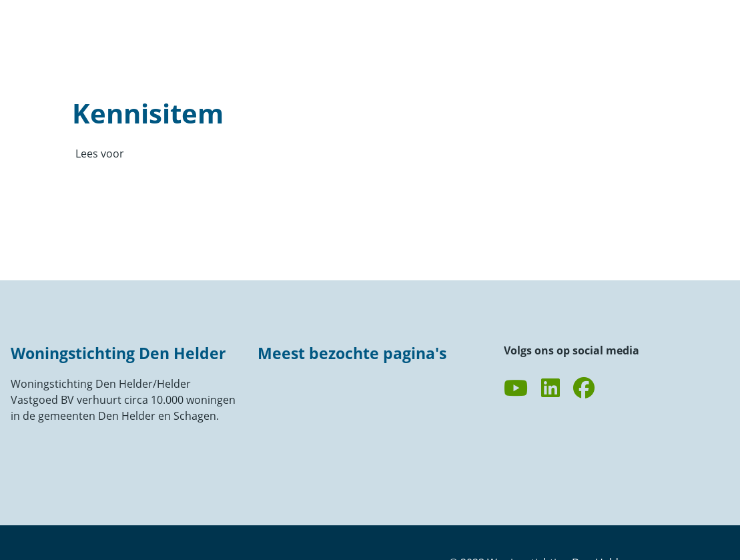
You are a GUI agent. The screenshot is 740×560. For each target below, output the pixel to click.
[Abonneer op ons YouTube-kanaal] (516, 388)
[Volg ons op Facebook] (584, 388)
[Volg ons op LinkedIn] (550, 388)
